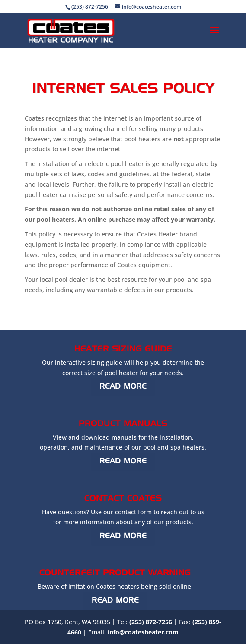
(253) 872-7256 (151, 622)
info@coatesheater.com (143, 632)
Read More (123, 387)
